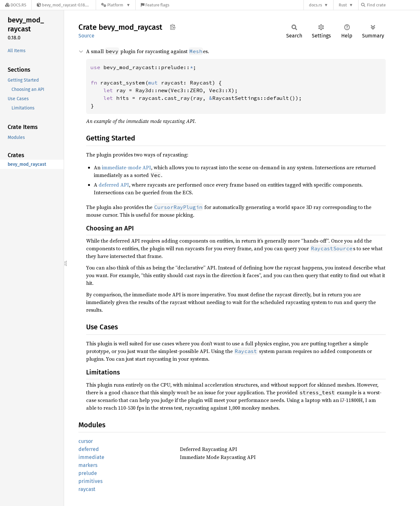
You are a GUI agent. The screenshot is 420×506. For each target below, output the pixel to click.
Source (86, 36)
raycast (87, 489)
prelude (88, 473)
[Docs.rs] (16, 5)
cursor (86, 441)
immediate (91, 457)
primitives (90, 481)
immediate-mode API (126, 167)
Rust (343, 5)
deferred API (114, 185)
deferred (89, 449)
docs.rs (315, 5)
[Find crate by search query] (393, 5)
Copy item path (173, 27)
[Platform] (116, 5)
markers (88, 465)
